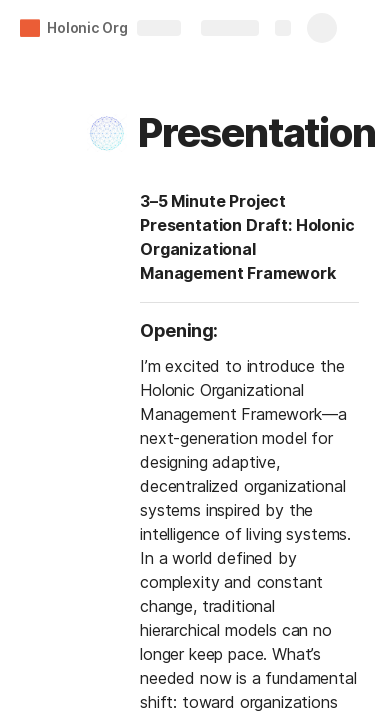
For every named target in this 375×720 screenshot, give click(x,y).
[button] (107, 133)
